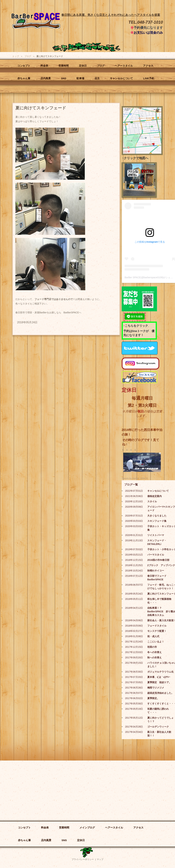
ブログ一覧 (131, 485)
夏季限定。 (153, 698)
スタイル (152, 501)
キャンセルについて (121, 78)
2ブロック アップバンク (161, 565)
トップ (16, 56)
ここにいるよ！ (156, 642)
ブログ (28, 56)
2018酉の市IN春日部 (158, 560)
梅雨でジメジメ (156, 688)
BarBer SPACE (36, 31)
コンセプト (24, 66)
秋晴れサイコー (156, 571)
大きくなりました (157, 516)
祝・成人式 (153, 636)
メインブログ (87, 828)
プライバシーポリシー (83, 859)
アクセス (148, 66)
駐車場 (80, 78)
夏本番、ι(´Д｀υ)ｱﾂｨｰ (159, 677)
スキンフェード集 (157, 521)
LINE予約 (149, 78)
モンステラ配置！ (157, 631)
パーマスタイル (156, 555)
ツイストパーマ (156, 535)
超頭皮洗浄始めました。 (160, 693)
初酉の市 (152, 647)
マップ (100, 859)
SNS (64, 78)
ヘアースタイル (124, 66)
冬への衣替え (154, 652)
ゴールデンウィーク (158, 727)
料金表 (44, 66)
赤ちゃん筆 (24, 78)
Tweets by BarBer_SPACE (135, 478)
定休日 (83, 66)
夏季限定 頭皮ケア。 (159, 682)
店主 (97, 78)
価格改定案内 (154, 496)
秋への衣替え (154, 658)
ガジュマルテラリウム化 (160, 672)
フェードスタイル (157, 626)
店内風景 (46, 78)
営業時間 (64, 66)
